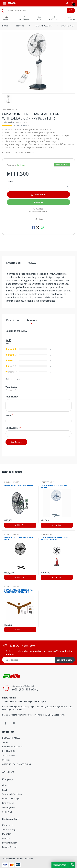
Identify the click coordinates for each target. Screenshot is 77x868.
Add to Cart (38, 195)
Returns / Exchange (11, 799)
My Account (7, 825)
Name (9, 415)
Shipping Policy (9, 807)
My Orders (7, 834)
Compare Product (38, 212)
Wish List (6, 838)
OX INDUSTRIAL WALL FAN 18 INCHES (20, 486)
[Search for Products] (34, 10)
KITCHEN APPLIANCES (12, 747)
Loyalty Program (10, 843)
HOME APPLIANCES (44, 26)
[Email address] (28, 660)
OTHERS (6, 760)
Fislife (12, 859)
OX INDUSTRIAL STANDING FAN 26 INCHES (19, 539)
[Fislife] (11, 3)
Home (5, 26)
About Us (6, 785)
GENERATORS (9, 751)
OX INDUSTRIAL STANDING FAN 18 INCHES (55, 487)
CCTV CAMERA (9, 755)
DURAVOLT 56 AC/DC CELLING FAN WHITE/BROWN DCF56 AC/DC (19, 591)
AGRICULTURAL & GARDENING (16, 764)
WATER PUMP (9, 772)
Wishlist (38, 209)
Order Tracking (9, 829)
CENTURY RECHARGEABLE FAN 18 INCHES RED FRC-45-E (55, 539)
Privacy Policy (8, 803)
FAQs (5, 790)
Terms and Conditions (12, 794)
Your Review (11, 387)
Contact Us (7, 812)
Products (20, 26)
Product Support (9, 847)
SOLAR (5, 742)
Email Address (13, 428)
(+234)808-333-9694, (25, 689)
